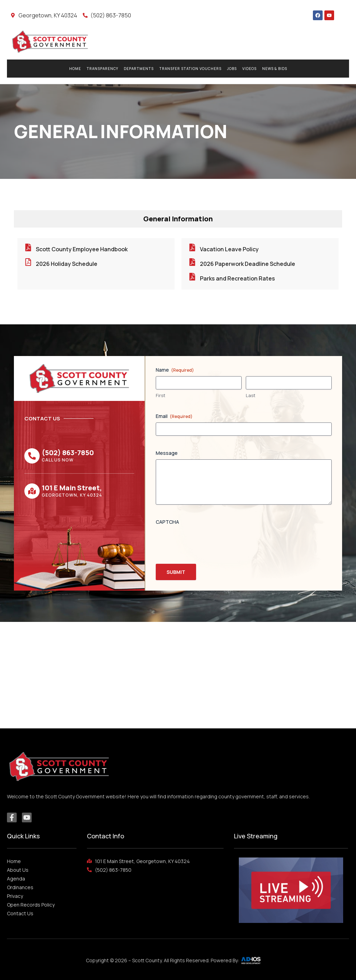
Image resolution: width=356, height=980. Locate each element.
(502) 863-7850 (68, 453)
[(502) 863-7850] (32, 456)
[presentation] (209, 542)
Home (75, 69)
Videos (249, 69)
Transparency (102, 69)
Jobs (232, 69)
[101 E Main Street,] (32, 491)
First (161, 395)
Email (174, 416)
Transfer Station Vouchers (190, 69)
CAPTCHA (167, 522)
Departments (139, 69)
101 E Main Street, (72, 488)
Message (167, 453)
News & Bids (275, 69)
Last (251, 395)
